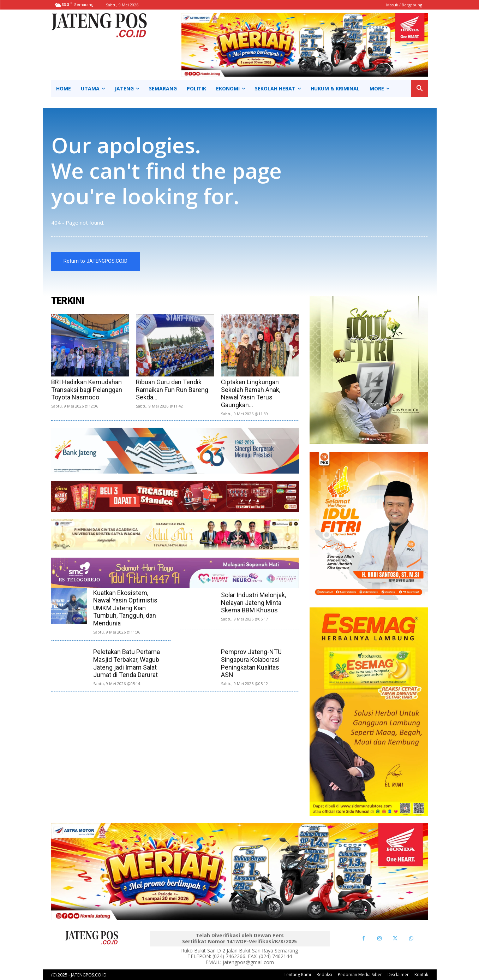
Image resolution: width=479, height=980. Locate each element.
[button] (420, 89)
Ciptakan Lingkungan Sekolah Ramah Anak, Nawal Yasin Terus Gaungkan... (251, 393)
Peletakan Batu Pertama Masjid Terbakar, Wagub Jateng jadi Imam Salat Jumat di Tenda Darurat (127, 664)
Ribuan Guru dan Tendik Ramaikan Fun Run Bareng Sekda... (172, 390)
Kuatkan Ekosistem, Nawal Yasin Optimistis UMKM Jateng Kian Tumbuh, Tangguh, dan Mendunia (125, 608)
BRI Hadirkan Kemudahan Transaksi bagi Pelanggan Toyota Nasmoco (87, 390)
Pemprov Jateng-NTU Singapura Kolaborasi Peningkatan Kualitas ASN (251, 664)
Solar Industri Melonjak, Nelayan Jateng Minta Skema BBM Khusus (253, 602)
